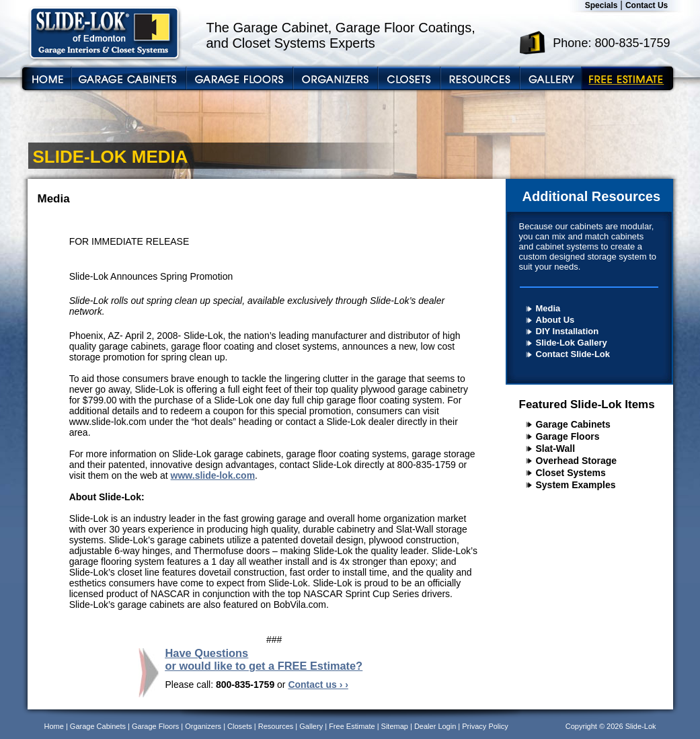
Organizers (203, 726)
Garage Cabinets (573, 424)
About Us (555, 320)
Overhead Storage (577, 461)
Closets (240, 726)
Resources (276, 726)
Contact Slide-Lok (573, 354)
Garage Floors (568, 436)
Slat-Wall (556, 449)
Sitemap (395, 726)
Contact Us (647, 5)
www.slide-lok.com (213, 475)
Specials (601, 5)
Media (548, 308)
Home (54, 726)
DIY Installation (568, 331)
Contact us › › (318, 685)
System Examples (576, 485)
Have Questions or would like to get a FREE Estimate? (264, 659)
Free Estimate (352, 726)
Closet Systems (571, 473)
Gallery (311, 726)
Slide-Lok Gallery (572, 343)
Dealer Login (435, 726)
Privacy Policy (485, 726)
